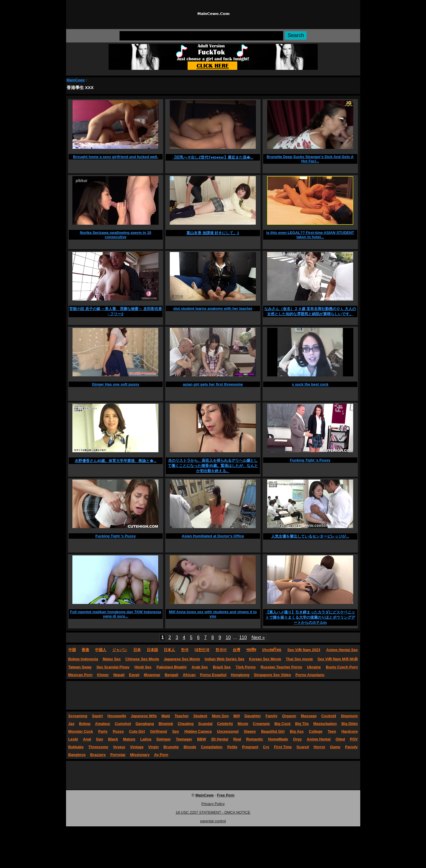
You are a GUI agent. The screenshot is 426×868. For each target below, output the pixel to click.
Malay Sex (112, 659)
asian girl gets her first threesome (213, 384)
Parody (351, 747)
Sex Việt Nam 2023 (304, 650)
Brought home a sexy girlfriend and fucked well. (115, 157)
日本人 (169, 650)
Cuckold (329, 716)
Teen (332, 731)
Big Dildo (349, 724)
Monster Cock (81, 731)
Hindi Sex (143, 667)
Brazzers (98, 755)
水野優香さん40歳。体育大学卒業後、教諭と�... (116, 461)
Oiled (340, 739)
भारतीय (251, 650)
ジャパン (120, 650)
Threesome (98, 747)
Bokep (85, 724)
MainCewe (76, 80)
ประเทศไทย (272, 650)
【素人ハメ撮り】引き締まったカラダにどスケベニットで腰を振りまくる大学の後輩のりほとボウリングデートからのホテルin (310, 617)
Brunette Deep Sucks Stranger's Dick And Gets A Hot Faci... (310, 159)
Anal (87, 739)
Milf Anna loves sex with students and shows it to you (213, 614)
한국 (185, 650)
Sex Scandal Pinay (113, 667)
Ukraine (314, 667)
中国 (72, 650)
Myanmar (152, 675)
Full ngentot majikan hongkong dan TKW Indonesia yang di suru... (116, 614)
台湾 (236, 650)
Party (103, 731)
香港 (85, 650)
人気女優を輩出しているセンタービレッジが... (310, 536)
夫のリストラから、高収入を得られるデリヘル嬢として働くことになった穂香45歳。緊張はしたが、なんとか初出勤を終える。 (213, 466)
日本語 (152, 650)
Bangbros (77, 755)
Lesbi (73, 739)
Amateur (103, 724)
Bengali (172, 675)
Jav (72, 724)
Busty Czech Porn (342, 667)
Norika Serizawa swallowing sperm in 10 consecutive (116, 235)
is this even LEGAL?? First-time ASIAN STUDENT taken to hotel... (310, 235)
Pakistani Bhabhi (172, 667)
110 (243, 637)
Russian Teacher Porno (281, 667)
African (189, 675)
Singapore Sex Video (272, 675)
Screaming (78, 716)
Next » (258, 637)
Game (335, 747)
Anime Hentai (319, 739)
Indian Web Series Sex (224, 659)
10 (228, 637)
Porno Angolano (310, 675)
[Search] (201, 36)
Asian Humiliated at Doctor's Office (213, 536)
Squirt (97, 716)
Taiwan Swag (80, 667)
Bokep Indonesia (83, 659)
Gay (100, 739)
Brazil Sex (222, 667)
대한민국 (202, 650)
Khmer (103, 675)
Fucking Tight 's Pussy (310, 460)
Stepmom (349, 716)
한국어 (221, 650)
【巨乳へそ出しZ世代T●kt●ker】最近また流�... (213, 157)
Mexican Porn (81, 675)
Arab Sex (200, 667)
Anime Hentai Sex (342, 650)
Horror (319, 747)
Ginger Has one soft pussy (116, 384)
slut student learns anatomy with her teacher (213, 308)
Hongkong (240, 675)
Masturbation (325, 724)
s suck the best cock (310, 384)
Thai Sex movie (299, 659)
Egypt (134, 675)
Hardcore (349, 731)
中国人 (101, 650)
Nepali (119, 675)
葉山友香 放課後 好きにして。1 (213, 233)
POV (354, 739)
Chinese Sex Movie (142, 659)
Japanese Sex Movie (182, 659)
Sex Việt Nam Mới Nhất (338, 659)
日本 (137, 650)
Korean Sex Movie (265, 659)
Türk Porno (246, 667)
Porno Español (213, 675)
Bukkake (76, 747)
